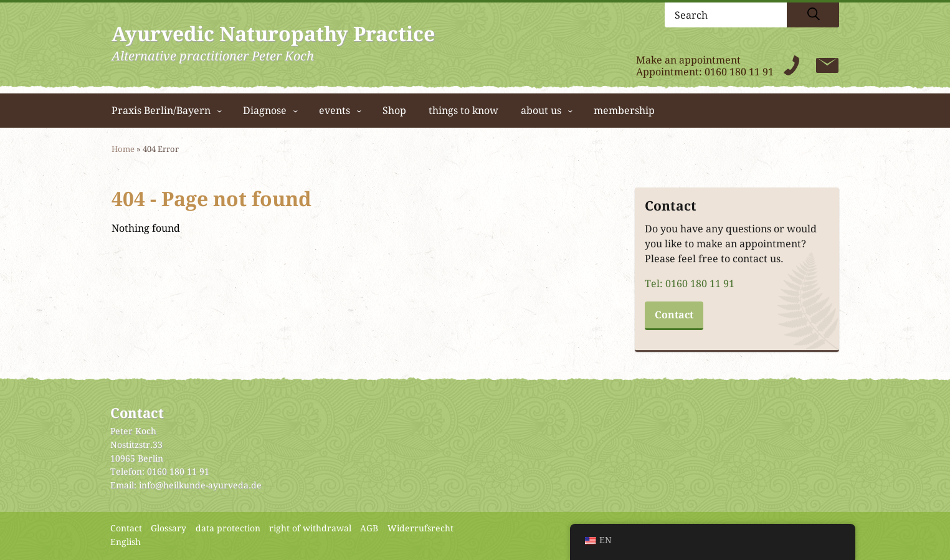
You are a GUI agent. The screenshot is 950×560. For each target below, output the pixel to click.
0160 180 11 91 (739, 72)
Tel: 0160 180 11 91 (690, 284)
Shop (394, 111)
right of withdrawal (310, 528)
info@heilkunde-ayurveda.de (200, 485)
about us (541, 111)
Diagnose (265, 111)
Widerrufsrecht (420, 528)
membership (624, 111)
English (126, 542)
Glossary (169, 528)
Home (123, 149)
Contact (674, 315)
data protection (228, 528)
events (335, 111)
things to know (463, 111)
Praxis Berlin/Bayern (161, 111)
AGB (369, 528)
